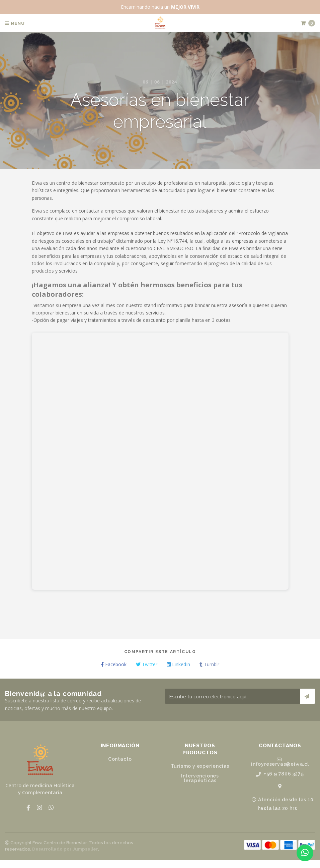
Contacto (120, 759)
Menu (15, 23)
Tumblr (209, 664)
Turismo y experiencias (200, 766)
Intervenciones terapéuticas (200, 778)
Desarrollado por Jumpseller (65, 849)
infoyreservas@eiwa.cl (280, 762)
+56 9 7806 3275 (280, 774)
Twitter (147, 664)
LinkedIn (178, 664)
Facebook (114, 664)
